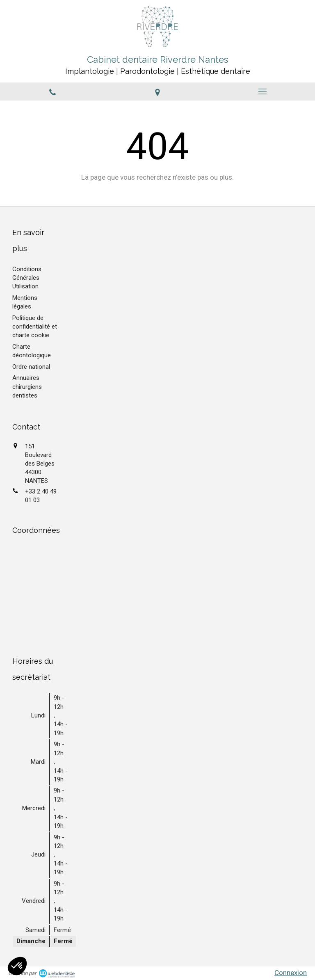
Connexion (291, 973)
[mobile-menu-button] (262, 91)
